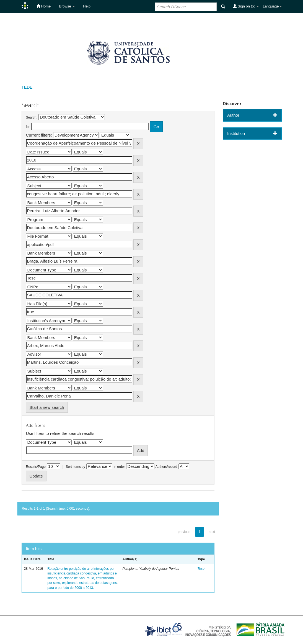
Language (272, 6)
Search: (32, 117)
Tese (201, 569)
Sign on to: (246, 6)
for (28, 127)
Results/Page (36, 467)
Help (87, 6)
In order (119, 467)
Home (44, 6)
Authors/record (166, 467)
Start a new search (47, 407)
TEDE (27, 87)
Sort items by (76, 467)
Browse (67, 6)
